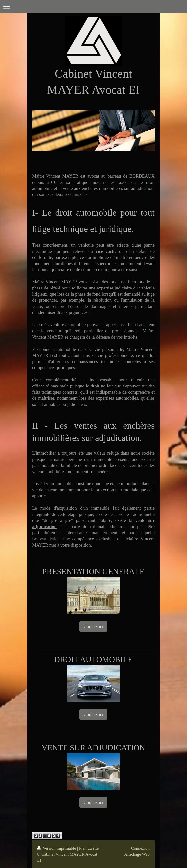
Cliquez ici (93, 626)
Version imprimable (57, 848)
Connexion (140, 848)
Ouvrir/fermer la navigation (93, 7)
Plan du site (89, 848)
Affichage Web (137, 854)
